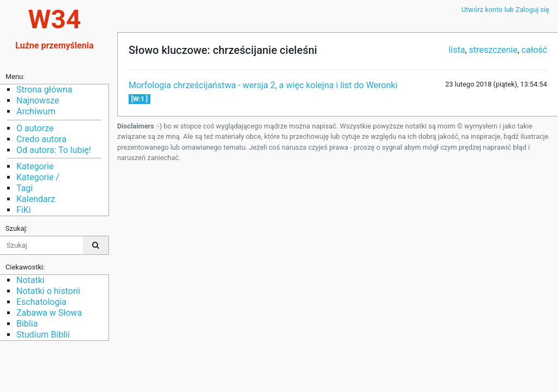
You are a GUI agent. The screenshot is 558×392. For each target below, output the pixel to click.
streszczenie (493, 50)
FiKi (24, 210)
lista (457, 50)
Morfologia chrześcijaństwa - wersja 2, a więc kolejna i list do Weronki (263, 85)
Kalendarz (36, 199)
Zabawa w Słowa (49, 313)
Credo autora (41, 139)
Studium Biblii (43, 335)
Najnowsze (38, 100)
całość (534, 50)
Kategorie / (38, 177)
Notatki (31, 280)
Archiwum (36, 111)
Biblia (27, 324)
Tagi (25, 188)
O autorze (35, 128)
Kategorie (35, 166)
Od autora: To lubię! (54, 150)
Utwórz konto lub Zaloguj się (505, 10)
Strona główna (44, 90)
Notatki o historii (48, 291)
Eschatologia (41, 302)
